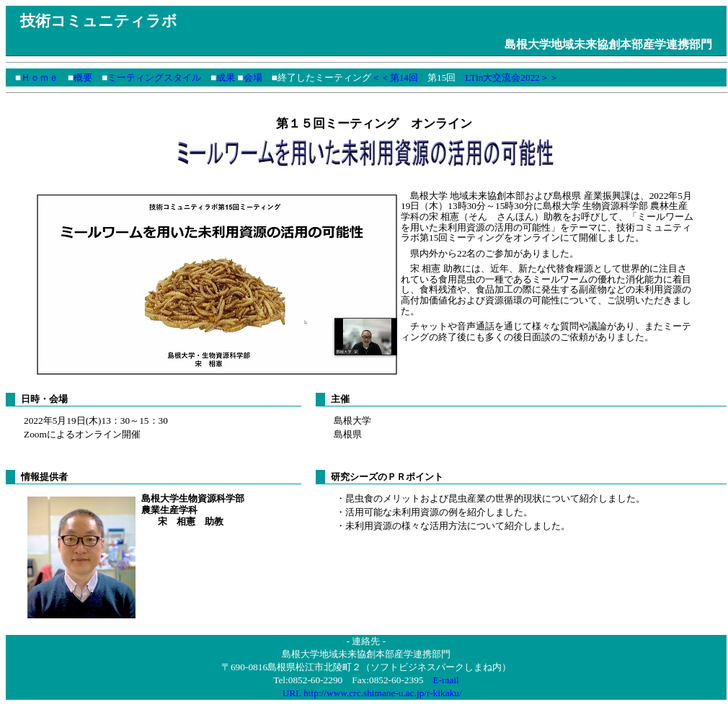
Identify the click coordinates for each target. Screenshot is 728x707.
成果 (226, 77)
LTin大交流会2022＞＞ (512, 77)
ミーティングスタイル (154, 77)
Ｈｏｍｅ (40, 77)
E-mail (445, 681)
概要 (83, 77)
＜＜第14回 (395, 77)
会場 (253, 77)
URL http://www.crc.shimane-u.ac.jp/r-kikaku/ (372, 694)
